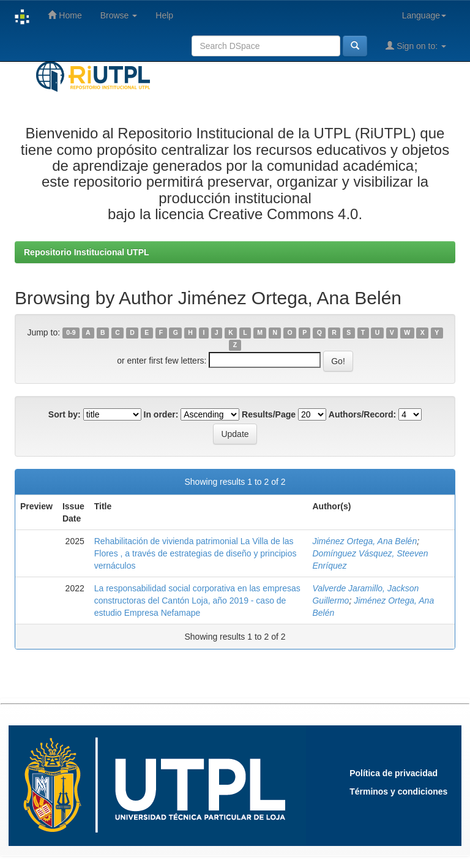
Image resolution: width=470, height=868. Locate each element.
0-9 (71, 333)
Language (424, 15)
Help (164, 15)
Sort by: (65, 414)
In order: (161, 414)
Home (65, 15)
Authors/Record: (362, 414)
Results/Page (269, 414)
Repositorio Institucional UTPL (87, 252)
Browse (119, 15)
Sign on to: (416, 46)
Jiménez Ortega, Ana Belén (364, 541)
